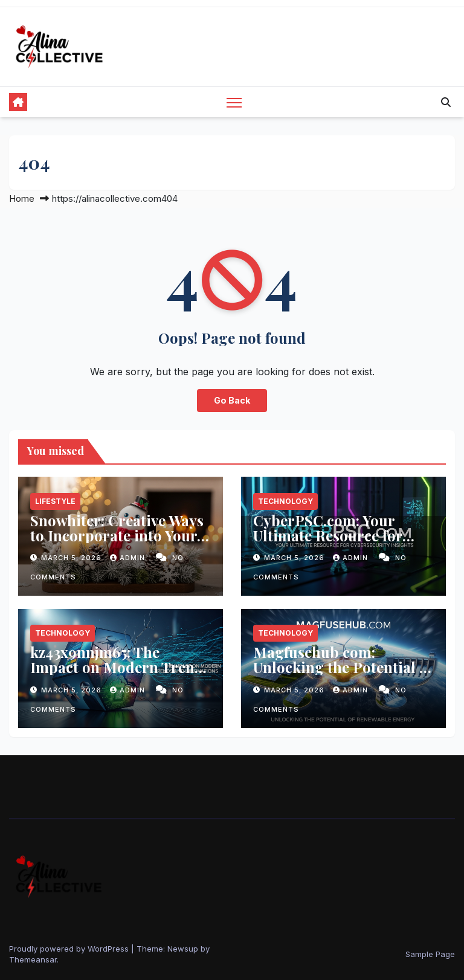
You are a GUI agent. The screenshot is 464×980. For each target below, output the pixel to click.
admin (129, 558)
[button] (446, 102)
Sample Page (430, 954)
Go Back (232, 400)
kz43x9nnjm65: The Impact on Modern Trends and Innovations (120, 667)
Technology (285, 501)
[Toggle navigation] (234, 102)
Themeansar (33, 959)
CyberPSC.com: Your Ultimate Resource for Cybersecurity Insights (331, 535)
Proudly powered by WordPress (70, 949)
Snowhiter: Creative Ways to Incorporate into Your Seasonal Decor (117, 535)
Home (22, 198)
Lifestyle (55, 501)
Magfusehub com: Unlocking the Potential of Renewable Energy (343, 667)
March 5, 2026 (72, 558)
